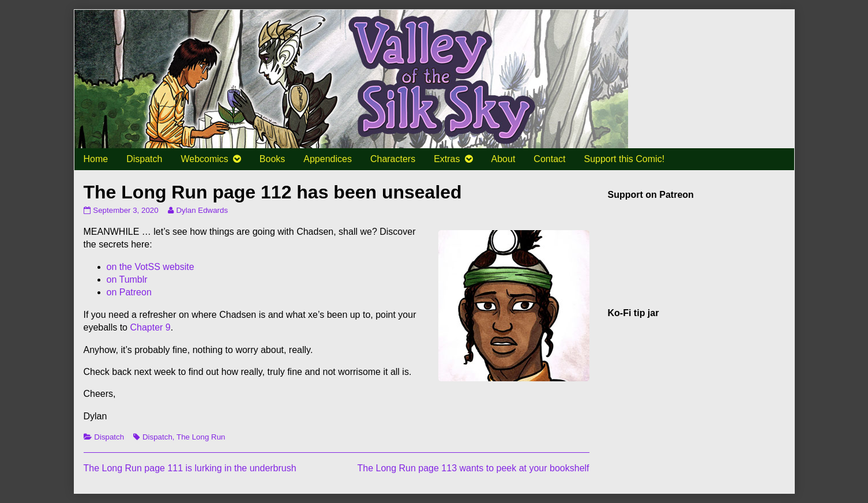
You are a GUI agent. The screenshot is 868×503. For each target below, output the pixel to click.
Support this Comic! (624, 159)
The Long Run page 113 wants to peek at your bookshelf (473, 468)
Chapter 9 (150, 327)
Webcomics (204, 159)
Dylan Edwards (202, 210)
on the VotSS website (151, 267)
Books (272, 159)
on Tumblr (127, 279)
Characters (393, 159)
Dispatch (144, 159)
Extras (447, 159)
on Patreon (129, 292)
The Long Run (201, 437)
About (503, 159)
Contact (549, 159)
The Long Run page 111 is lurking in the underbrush (190, 468)
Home (96, 159)
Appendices (328, 159)
